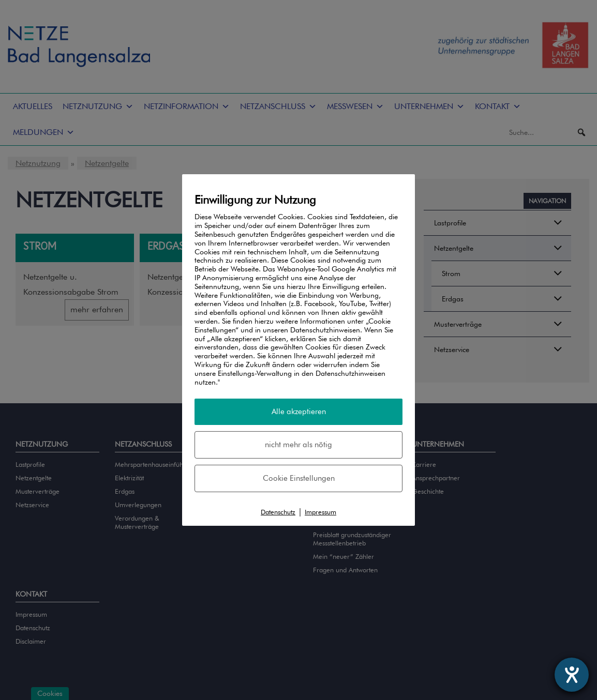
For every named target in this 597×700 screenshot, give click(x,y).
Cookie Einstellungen (299, 478)
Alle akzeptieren (299, 412)
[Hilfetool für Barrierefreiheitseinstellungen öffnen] (572, 675)
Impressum (320, 512)
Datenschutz (278, 512)
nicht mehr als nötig (298, 445)
